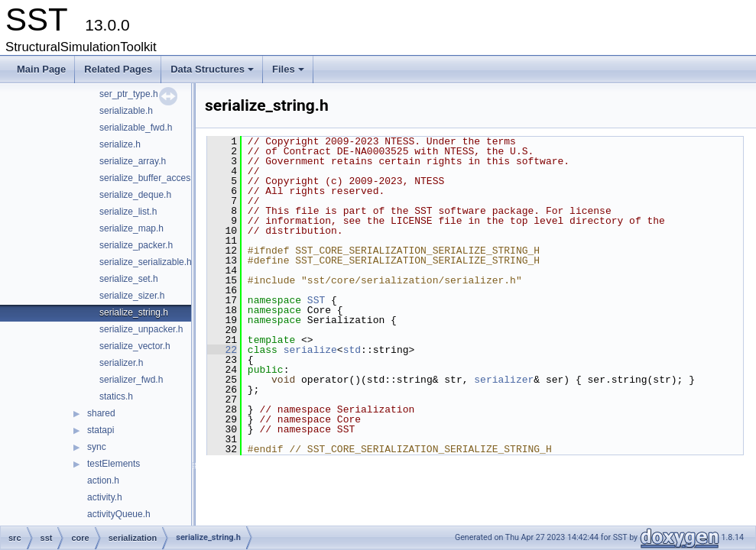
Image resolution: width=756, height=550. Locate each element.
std (352, 350)
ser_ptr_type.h (129, 94)
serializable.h (126, 111)
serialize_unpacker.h (141, 329)
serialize (310, 350)
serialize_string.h (134, 312)
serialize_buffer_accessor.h (155, 178)
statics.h (116, 396)
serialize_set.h (129, 279)
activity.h (105, 497)
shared (101, 413)
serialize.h (120, 144)
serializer (504, 380)
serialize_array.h (133, 161)
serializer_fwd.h (131, 380)
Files (289, 73)
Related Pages (118, 69)
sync (97, 447)
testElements (114, 464)
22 (222, 350)
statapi (101, 430)
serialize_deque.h (135, 195)
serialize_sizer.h (132, 296)
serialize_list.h (128, 212)
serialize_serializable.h (146, 262)
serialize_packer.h (136, 245)
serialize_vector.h (135, 346)
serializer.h (121, 363)
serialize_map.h (131, 228)
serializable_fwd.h (136, 128)
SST (316, 300)
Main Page (41, 69)
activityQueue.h (119, 514)
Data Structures (213, 73)
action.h (103, 480)
